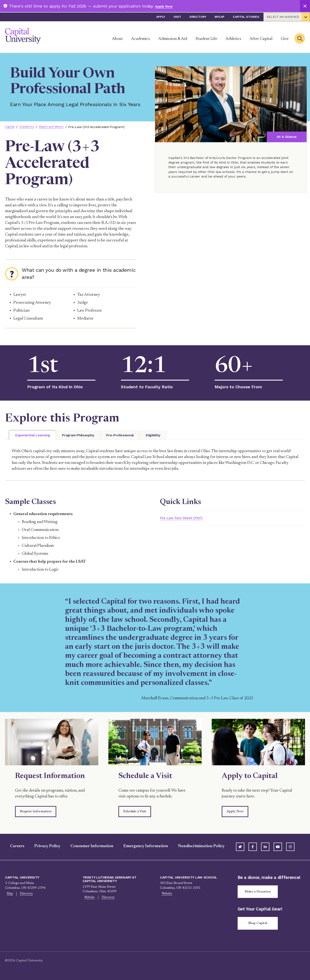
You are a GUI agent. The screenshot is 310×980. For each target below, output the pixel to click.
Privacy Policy (42, 846)
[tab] (33, 435)
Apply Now (166, 6)
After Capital (261, 39)
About (117, 39)
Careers (12, 846)
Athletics (233, 39)
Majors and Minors (57, 127)
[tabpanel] (155, 460)
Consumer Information (87, 846)
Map (8, 894)
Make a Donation (259, 892)
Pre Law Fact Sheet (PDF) (186, 518)
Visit (177, 17)
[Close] (305, 6)
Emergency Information (141, 846)
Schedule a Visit (135, 811)
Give (285, 39)
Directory (198, 17)
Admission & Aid (173, 39)
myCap (220, 17)
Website (88, 898)
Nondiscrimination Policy (196, 846)
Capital (10, 127)
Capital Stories (246, 17)
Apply (161, 17)
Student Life (206, 39)
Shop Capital (259, 925)
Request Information (36, 811)
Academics (141, 39)
